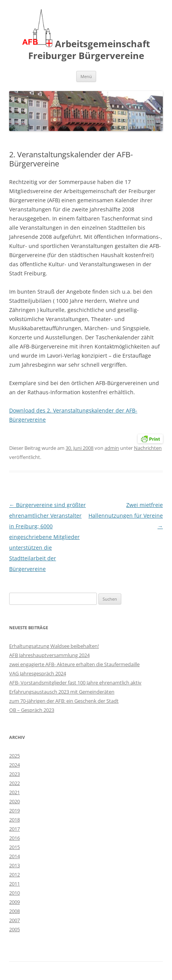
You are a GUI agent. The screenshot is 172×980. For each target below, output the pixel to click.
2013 (14, 865)
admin (112, 448)
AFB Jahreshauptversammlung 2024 (49, 655)
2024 (14, 765)
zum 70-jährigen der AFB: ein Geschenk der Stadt (64, 701)
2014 (14, 856)
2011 (14, 884)
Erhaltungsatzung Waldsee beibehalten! (54, 646)
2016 (14, 838)
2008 (14, 911)
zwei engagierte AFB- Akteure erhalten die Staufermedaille (74, 664)
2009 (14, 902)
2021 (14, 792)
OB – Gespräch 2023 (32, 710)
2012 (14, 874)
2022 (14, 783)
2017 (14, 829)
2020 (14, 801)
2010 (14, 893)
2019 (14, 811)
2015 (14, 847)
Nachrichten (148, 448)
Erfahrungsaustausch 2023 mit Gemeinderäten (62, 692)
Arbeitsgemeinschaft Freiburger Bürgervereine (86, 35)
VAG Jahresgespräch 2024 (38, 673)
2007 (14, 920)
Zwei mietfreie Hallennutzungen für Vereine (126, 516)
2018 (14, 820)
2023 (14, 774)
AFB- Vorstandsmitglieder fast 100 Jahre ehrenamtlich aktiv (75, 683)
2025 (14, 756)
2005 (14, 929)
